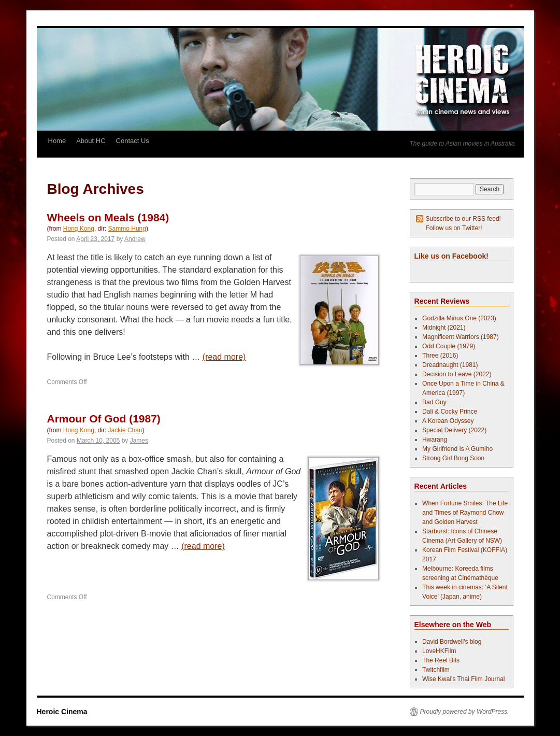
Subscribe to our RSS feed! (463, 219)
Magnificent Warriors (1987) (461, 337)
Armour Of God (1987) (104, 419)
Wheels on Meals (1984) (108, 217)
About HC (91, 141)
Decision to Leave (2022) (457, 374)
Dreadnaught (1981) (450, 365)
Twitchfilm (436, 670)
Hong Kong (79, 229)
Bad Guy (434, 402)
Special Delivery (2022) (454, 430)
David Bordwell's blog (452, 642)
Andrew (135, 239)
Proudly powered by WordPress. (465, 712)
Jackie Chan (125, 430)
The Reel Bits (441, 660)
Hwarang (435, 440)
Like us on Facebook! (451, 256)
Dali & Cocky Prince (450, 412)
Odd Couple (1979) (449, 346)
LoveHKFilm (439, 651)
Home (57, 141)
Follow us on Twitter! (454, 228)
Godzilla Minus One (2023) (459, 318)
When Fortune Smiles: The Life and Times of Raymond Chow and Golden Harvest (465, 513)
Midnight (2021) (444, 328)
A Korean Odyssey (448, 421)
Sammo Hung (127, 229)
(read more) (224, 357)
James (139, 441)
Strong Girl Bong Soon (453, 458)
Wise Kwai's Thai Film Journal (463, 679)
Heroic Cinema (62, 712)
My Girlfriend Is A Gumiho (457, 449)
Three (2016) (440, 356)
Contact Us (133, 141)
